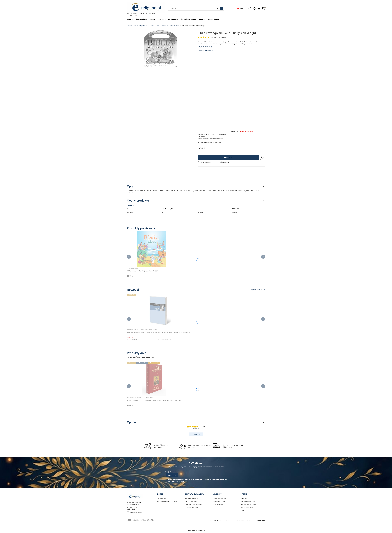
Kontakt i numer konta (248, 504)
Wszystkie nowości (257, 290)
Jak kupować (162, 498)
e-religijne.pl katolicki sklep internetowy (138, 26)
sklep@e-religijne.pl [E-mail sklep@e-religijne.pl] (149, 14)
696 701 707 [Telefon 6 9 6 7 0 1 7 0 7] (134, 14)
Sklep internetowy (195, 530)
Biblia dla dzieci (156, 26)
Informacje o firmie (247, 507)
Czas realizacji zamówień (194, 504)
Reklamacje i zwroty (192, 498)
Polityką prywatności (178, 481)
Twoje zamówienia (219, 498)
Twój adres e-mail (171, 472)
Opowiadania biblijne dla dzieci (171, 26)
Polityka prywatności (248, 501)
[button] (222, 8)
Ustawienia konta (219, 501)
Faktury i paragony (191, 501)
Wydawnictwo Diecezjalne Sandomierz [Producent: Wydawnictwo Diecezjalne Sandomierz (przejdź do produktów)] (210, 142)
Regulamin (177, 479)
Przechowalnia (218, 504)
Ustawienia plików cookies (167, 501)
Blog (242, 510)
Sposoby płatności (191, 507)
